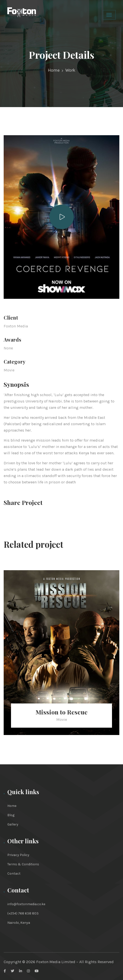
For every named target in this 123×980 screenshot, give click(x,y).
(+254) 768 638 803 (23, 913)
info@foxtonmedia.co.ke (26, 904)
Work (70, 70)
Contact (14, 874)
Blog (11, 815)
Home (54, 70)
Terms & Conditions (23, 864)
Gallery (13, 824)
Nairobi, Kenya (19, 923)
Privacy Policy (18, 855)
